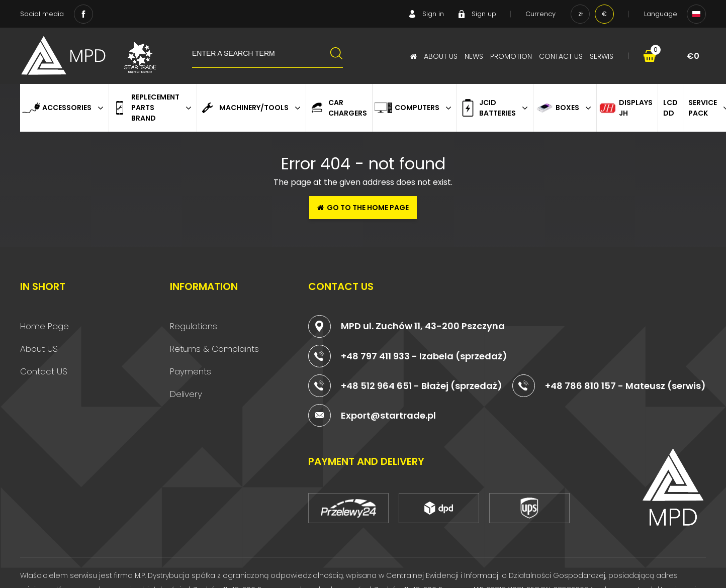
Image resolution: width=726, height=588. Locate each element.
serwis (602, 56)
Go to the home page (363, 208)
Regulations (194, 326)
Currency (540, 14)
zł (580, 14)
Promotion (511, 56)
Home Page (44, 326)
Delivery (186, 394)
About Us (441, 56)
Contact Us (561, 56)
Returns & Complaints (214, 349)
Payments (191, 371)
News (474, 56)
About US (39, 349)
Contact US (44, 371)
